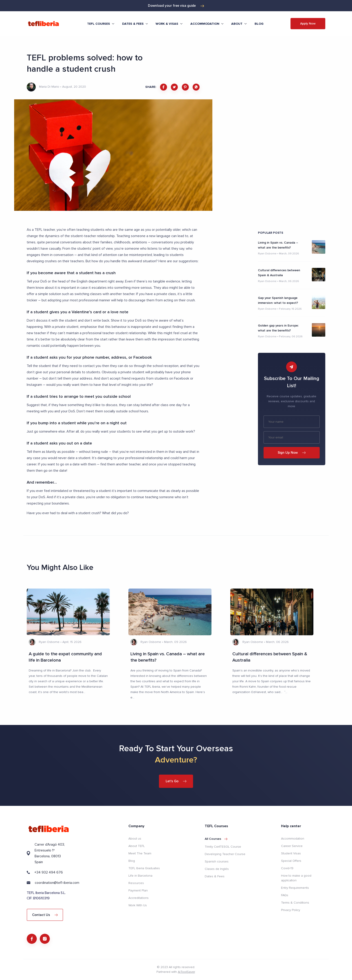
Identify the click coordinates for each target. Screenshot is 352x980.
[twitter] (174, 87)
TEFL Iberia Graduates (144, 868)
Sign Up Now (292, 453)
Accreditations (139, 898)
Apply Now (308, 23)
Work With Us (138, 905)
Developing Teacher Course (225, 854)
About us (135, 838)
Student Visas (291, 853)
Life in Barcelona (140, 875)
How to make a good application (296, 878)
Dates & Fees (215, 876)
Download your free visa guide (176, 6)
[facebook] (164, 87)
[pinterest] (185, 87)
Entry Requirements (295, 888)
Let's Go (176, 781)
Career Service (292, 846)
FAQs (285, 895)
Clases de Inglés (217, 869)
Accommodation (293, 838)
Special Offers (291, 861)
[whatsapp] (196, 87)
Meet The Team (140, 853)
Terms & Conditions (295, 902)
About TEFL (137, 846)
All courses (216, 839)
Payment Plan (138, 890)
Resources (136, 883)
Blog (259, 24)
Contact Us (45, 915)
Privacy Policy (291, 910)
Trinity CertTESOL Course (223, 846)
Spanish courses (217, 861)
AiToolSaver (186, 972)
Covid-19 (287, 868)
